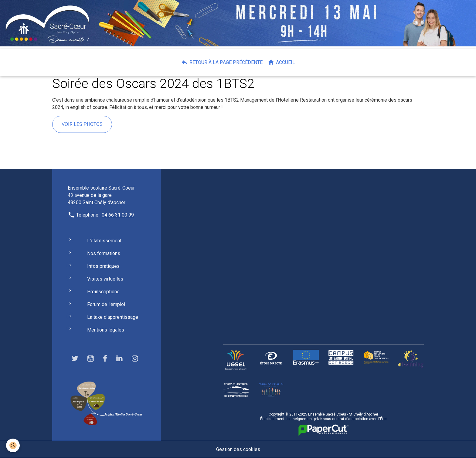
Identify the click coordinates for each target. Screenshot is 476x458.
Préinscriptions (103, 292)
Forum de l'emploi (106, 304)
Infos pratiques (103, 266)
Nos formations (104, 253)
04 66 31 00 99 (118, 215)
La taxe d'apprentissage (113, 317)
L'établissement (104, 241)
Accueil (281, 62)
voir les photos (82, 124)
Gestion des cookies (238, 449)
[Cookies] (13, 445)
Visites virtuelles (105, 279)
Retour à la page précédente (222, 62)
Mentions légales (106, 330)
